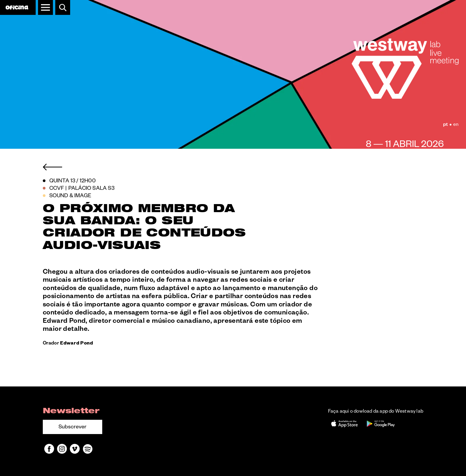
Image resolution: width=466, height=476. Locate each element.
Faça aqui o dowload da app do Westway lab (376, 412)
